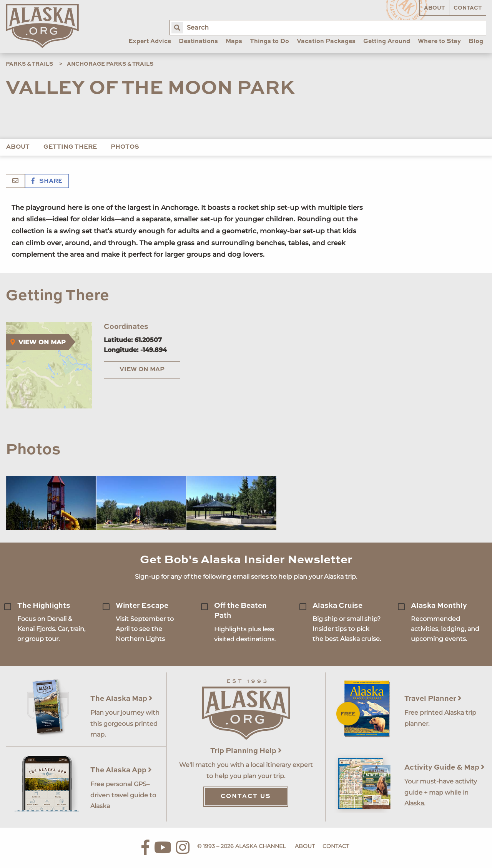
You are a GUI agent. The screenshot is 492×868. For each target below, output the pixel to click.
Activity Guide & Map (445, 768)
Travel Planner (433, 699)
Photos (125, 147)
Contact (468, 8)
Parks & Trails (29, 64)
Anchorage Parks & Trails (110, 64)
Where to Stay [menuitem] (439, 41)
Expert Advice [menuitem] (150, 41)
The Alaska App (121, 770)
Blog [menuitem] (476, 41)
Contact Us (246, 797)
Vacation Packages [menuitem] (326, 41)
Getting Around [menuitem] (387, 41)
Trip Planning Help (246, 751)
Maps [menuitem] (234, 41)
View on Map (142, 370)
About (434, 8)
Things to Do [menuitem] (269, 41)
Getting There (70, 147)
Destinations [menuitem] (198, 41)
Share (47, 181)
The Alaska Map (121, 699)
